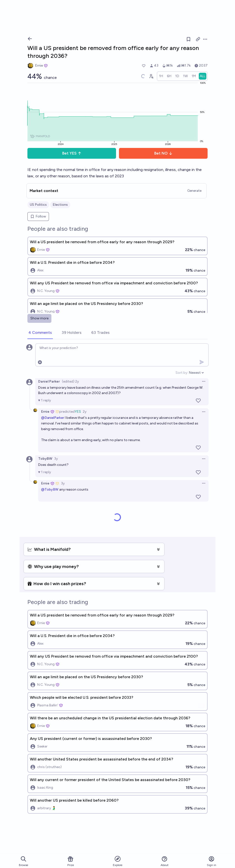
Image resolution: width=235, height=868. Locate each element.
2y (85, 412)
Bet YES (72, 153)
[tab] (40, 333)
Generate (194, 191)
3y (56, 459)
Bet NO (163, 153)
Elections (60, 205)
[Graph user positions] (151, 76)
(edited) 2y (70, 381)
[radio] (161, 76)
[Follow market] (188, 39)
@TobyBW (50, 489)
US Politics (38, 205)
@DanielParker (53, 418)
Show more (39, 318)
